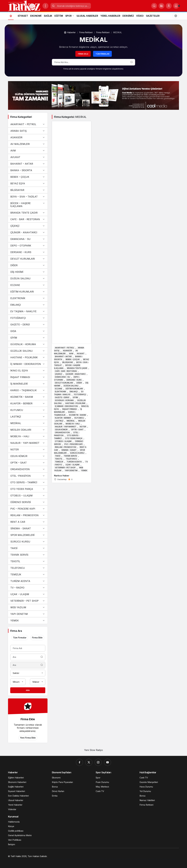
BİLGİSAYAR (28, 190)
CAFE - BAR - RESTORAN (28, 219)
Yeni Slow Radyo (93, 750)
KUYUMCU (28, 410)
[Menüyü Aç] (45, 6)
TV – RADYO (28, 588)
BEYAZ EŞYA (28, 183)
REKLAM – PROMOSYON (28, 515)
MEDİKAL (28, 423)
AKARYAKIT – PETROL (28, 124)
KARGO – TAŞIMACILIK (28, 390)
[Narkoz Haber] (72, 302)
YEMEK (28, 621)
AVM (28, 151)
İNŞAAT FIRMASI (28, 377)
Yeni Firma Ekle (28, 738)
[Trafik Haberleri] (117, 859)
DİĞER (28, 265)
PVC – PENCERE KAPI (28, 509)
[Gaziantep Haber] (80, 859)
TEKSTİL (28, 561)
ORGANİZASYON (28, 469)
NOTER (28, 449)
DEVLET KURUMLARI (28, 259)
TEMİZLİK (28, 574)
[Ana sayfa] (11, 16)
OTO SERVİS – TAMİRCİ (28, 482)
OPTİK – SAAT (28, 463)
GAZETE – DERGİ (28, 325)
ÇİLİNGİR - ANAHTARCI (28, 232)
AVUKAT (28, 157)
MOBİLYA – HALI (28, 436)
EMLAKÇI (28, 305)
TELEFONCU (28, 568)
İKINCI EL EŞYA (28, 371)
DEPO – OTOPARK (28, 246)
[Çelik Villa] (131, 859)
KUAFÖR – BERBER (28, 403)
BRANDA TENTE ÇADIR (28, 213)
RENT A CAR (28, 522)
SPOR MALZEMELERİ (28, 535)
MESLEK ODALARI (28, 430)
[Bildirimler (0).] (176, 6)
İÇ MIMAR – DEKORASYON (28, 364)
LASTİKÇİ (28, 417)
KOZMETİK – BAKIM (28, 397)
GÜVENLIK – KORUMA (28, 344)
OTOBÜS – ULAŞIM (28, 496)
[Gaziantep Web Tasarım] (21, 859)
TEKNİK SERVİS (28, 555)
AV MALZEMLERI (28, 144)
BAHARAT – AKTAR (28, 164)
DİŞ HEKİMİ (28, 272)
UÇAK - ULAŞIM (28, 594)
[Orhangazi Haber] (62, 859)
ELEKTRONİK (28, 298)
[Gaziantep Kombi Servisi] (149, 859)
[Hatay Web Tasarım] (43, 859)
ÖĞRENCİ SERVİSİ (28, 502)
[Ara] (154, 6)
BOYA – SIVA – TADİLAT (28, 197)
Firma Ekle (83, 54)
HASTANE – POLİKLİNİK (28, 357)
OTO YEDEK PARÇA (28, 489)
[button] (161, 6)
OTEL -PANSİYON (28, 476)
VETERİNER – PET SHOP (28, 601)
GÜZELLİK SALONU (28, 351)
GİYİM (28, 338)
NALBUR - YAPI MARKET (28, 443)
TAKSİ (28, 548)
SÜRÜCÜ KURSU (28, 542)
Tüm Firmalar (102, 54)
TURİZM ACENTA (28, 581)
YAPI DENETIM (28, 614)
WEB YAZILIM (28, 607)
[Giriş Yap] (169, 6)
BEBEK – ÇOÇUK (28, 177)
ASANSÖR (28, 137)
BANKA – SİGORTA (28, 170)
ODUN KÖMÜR (28, 456)
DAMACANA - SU (28, 239)
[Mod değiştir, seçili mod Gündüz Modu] (176, 16)
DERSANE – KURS (28, 252)
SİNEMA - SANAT (28, 528)
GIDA (28, 331)
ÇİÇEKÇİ (28, 226)
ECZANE (28, 285)
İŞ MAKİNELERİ (28, 384)
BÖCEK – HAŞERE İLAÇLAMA (28, 205)
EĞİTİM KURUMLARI (28, 292)
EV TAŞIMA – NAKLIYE (28, 311)
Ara (28, 690)
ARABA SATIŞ (28, 131)
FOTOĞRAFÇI (28, 318)
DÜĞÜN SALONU (28, 278)
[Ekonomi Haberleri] (99, 859)
